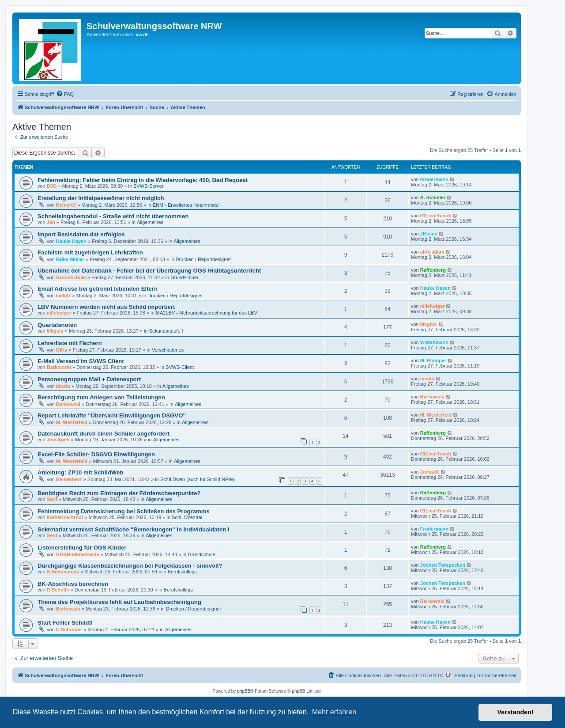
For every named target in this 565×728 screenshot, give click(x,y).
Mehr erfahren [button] (334, 712)
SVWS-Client (180, 367)
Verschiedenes (168, 350)
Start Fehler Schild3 (65, 623)
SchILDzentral (187, 517)
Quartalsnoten (57, 325)
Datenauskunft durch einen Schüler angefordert (104, 434)
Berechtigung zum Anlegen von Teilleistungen (101, 397)
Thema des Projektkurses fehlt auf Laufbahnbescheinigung (119, 602)
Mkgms (55, 331)
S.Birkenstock (63, 572)
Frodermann (434, 179)
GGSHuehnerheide (78, 554)
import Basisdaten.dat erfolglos (81, 234)
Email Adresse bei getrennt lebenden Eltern (98, 289)
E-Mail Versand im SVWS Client (81, 361)
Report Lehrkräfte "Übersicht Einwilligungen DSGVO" (112, 415)
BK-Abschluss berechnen (73, 584)
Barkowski (59, 367)
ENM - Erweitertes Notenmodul (186, 205)
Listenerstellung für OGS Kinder (82, 548)
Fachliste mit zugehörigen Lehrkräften (90, 252)
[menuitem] (65, 94)
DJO (52, 186)
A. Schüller (433, 197)
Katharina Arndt (65, 517)
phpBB (244, 691)
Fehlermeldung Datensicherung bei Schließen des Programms (124, 511)
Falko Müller (70, 259)
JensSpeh (58, 440)
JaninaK (430, 472)
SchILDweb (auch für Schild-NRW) (198, 479)
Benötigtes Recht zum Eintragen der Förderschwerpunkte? (119, 493)
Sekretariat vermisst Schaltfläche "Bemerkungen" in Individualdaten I (134, 529)
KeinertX (66, 205)
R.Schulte (58, 590)
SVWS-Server (148, 186)
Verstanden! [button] (516, 712)
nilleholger (59, 313)
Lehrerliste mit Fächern (70, 343)
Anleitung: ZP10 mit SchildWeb (81, 472)
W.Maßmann (434, 342)
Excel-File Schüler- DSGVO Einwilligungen (96, 454)
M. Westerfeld (72, 422)
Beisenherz (69, 479)
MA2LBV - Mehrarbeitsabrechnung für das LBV (207, 313)
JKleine (429, 234)
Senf (52, 499)
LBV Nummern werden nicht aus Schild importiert (106, 307)
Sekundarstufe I (166, 331)
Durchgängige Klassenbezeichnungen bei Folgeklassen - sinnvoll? (130, 566)
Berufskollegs (182, 572)
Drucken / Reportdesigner (203, 259)
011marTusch (436, 216)
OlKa (62, 350)
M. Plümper (433, 360)
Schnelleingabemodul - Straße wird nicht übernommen (113, 216)
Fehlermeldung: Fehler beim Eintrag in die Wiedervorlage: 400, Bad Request (143, 180)
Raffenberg (433, 270)
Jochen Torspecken (443, 565)
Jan (51, 222)
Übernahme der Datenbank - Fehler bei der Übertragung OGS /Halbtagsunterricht (149, 271)
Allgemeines (150, 222)
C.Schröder (69, 629)
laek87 (64, 296)
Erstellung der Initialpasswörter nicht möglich (101, 198)
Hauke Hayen (71, 241)
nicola (63, 386)
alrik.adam (432, 252)
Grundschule (71, 277)
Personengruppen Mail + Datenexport (89, 379)
